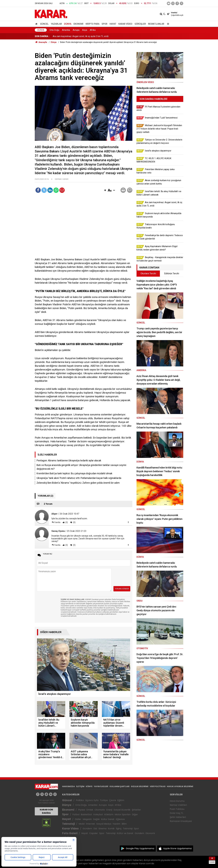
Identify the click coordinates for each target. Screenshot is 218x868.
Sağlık (96, 819)
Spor (104, 24)
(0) (66, 522)
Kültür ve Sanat (125, 833)
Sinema (102, 829)
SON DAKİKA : (42, 36)
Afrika (93, 30)
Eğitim (121, 800)
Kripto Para (93, 24)
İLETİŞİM (80, 786)
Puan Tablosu (177, 809)
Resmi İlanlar (156, 24)
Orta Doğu (54, 30)
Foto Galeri (70, 833)
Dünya (68, 24)
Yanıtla (57, 522)
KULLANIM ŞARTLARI (119, 786)
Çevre (113, 800)
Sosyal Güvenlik (122, 810)
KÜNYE (89, 786)
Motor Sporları (123, 814)
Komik (111, 829)
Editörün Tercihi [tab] (172, 273)
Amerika (66, 30)
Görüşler (140, 24)
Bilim (124, 824)
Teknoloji (68, 824)
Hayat (113, 24)
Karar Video (125, 24)
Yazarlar (56, 24)
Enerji (109, 810)
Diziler (78, 819)
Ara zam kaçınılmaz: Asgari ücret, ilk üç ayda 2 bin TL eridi (81, 36)
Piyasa (82, 810)
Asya (85, 30)
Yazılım (116, 824)
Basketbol (86, 814)
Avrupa (76, 30)
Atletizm (109, 814)
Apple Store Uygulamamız (177, 848)
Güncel (44, 24)
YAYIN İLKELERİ (101, 786)
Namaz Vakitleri (178, 805)
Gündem (87, 829)
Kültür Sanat (108, 819)
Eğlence (120, 819)
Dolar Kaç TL (176, 813)
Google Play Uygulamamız (140, 848)
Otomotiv (100, 810)
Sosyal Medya (104, 824)
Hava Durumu (177, 801)
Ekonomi (78, 24)
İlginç (119, 829)
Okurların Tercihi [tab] (148, 273)
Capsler (94, 833)
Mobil (82, 824)
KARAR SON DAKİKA (46, 811)
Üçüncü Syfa (92, 800)
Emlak (90, 810)
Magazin (87, 819)
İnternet (90, 824)
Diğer (135, 814)
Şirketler (136, 810)
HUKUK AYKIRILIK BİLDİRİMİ (180, 786)
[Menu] (167, 24)
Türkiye (104, 800)
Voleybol (98, 814)
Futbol (76, 814)
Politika (80, 800)
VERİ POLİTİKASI (158, 786)
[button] (105, 190)
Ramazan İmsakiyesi (181, 821)
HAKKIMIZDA (68, 786)
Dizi (95, 829)
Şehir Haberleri (178, 817)
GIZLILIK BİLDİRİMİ (140, 786)
